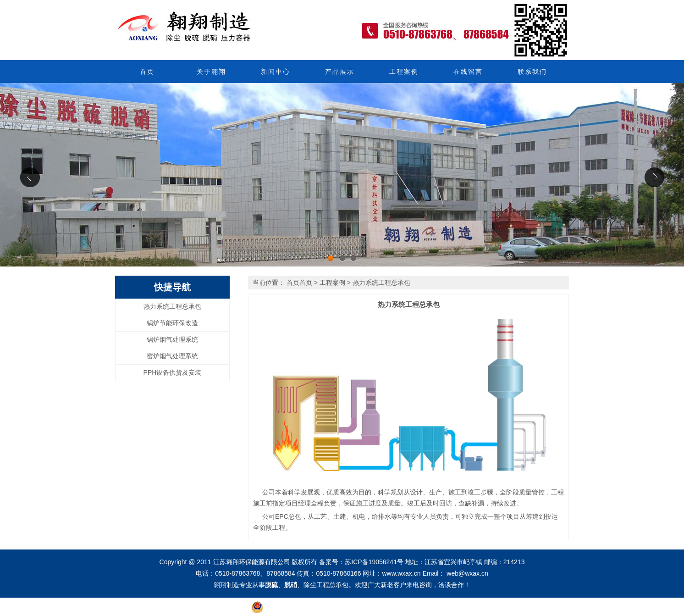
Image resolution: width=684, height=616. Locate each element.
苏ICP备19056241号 (374, 562)
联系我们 (532, 72)
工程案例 (404, 72)
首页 (147, 72)
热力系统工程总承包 (172, 306)
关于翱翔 (211, 72)
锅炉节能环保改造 (172, 323)
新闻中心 (276, 72)
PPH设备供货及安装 (173, 372)
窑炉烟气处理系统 (172, 356)
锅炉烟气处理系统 (172, 339)
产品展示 (340, 72)
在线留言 (468, 72)
